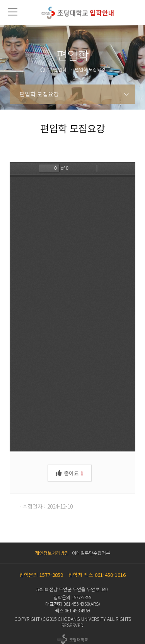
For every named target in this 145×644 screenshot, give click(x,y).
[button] (12, 12)
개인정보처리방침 (52, 553)
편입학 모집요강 (39, 94)
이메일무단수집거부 (91, 553)
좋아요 (70, 472)
